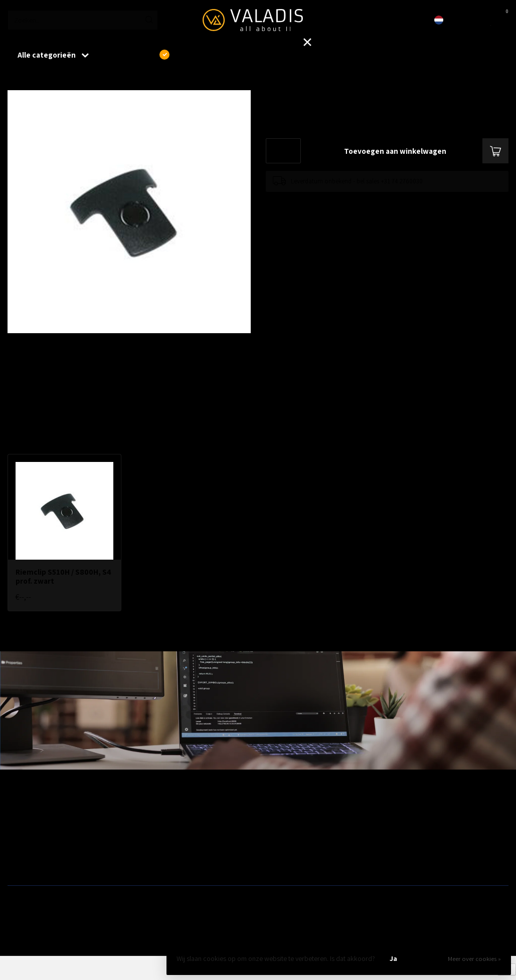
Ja (393, 958)
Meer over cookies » (474, 959)
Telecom (147, 830)
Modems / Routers (288, 830)
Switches (20, 862)
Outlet (397, 814)
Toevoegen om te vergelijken (305, 202)
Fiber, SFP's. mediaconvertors (177, 862)
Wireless (146, 814)
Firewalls (20, 846)
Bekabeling (24, 830)
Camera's (275, 846)
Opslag (272, 862)
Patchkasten (279, 814)
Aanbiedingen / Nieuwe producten (57, 814)
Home (16, 80)
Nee (428, 958)
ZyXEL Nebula (154, 846)
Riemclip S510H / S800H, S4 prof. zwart (96, 80)
